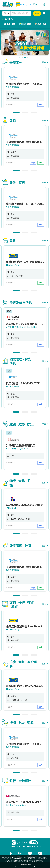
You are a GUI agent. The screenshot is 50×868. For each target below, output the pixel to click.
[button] (6, 13)
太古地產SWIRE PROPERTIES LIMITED (22, 327)
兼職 (41, 163)
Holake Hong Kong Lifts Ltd (17, 449)
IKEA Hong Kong (13, 265)
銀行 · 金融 (25, 24)
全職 (41, 105)
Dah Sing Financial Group (16, 805)
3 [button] (34, 112)
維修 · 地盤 (41, 24)
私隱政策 (20, 861)
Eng (35, 4)
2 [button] (25, 112)
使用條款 (30, 861)
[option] (25, 88)
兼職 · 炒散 (9, 24)
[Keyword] (21, 13)
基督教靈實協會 (12, 87)
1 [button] (16, 112)
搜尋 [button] (37, 13)
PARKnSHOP (11, 508)
